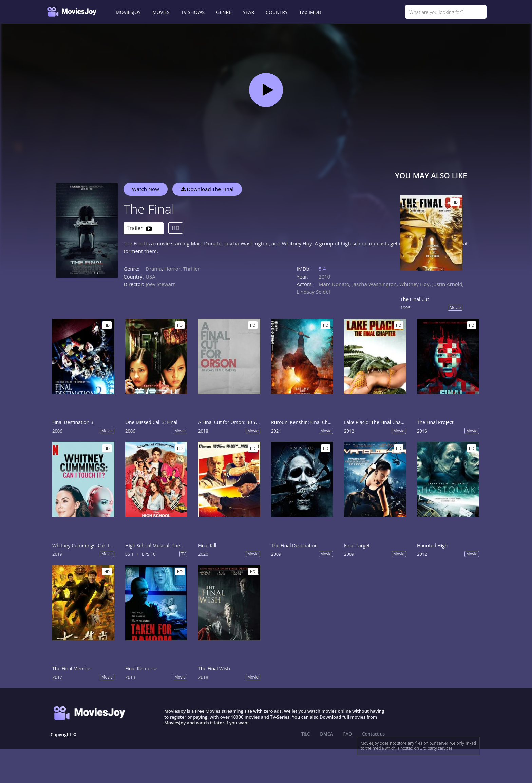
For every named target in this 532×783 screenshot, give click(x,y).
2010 (324, 276)
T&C (306, 734)
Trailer (139, 228)
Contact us (373, 734)
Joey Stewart (160, 284)
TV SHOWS (193, 12)
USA (150, 276)
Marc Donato (334, 284)
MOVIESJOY (128, 12)
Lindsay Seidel (313, 292)
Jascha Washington (374, 284)
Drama (154, 269)
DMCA (326, 734)
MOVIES (161, 12)
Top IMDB (310, 12)
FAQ (348, 734)
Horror (172, 269)
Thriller (192, 269)
